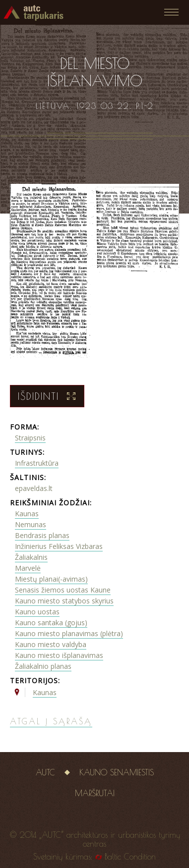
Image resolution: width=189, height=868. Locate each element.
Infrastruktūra (37, 463)
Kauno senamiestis (117, 772)
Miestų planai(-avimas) (51, 579)
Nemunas (31, 524)
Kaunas (27, 514)
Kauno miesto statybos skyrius (64, 601)
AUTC (45, 772)
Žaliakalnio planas (43, 666)
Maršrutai (95, 793)
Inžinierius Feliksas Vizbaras (59, 546)
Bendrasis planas (42, 535)
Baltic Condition (130, 857)
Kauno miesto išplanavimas (59, 655)
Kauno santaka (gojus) (51, 623)
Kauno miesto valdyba (51, 644)
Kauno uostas (37, 612)
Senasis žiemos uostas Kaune (63, 590)
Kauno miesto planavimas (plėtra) (69, 633)
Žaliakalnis (31, 557)
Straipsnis (30, 438)
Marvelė (28, 568)
